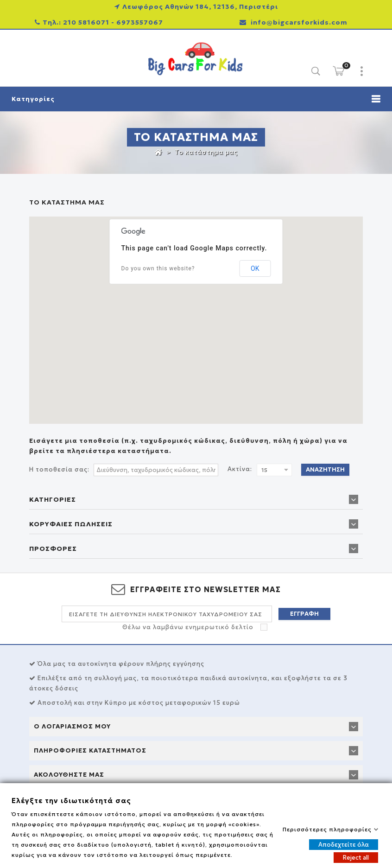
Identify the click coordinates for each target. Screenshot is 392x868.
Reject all (356, 857)
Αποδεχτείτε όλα (344, 844)
